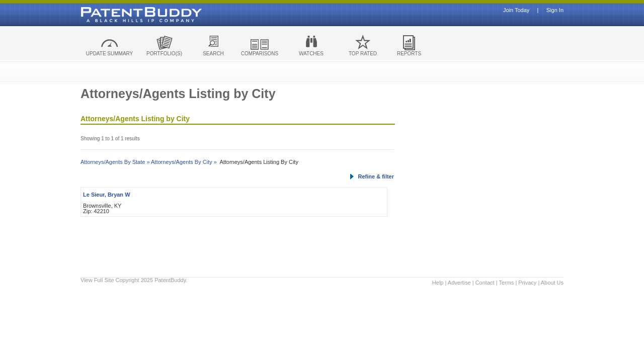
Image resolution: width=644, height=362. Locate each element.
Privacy (527, 283)
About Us (552, 283)
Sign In (555, 10)
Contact (485, 283)
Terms (506, 283)
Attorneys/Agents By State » (115, 162)
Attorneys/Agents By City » (184, 162)
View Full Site (97, 280)
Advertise (459, 283)
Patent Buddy (118, 15)
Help (438, 283)
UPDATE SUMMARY (110, 54)
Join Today (516, 10)
